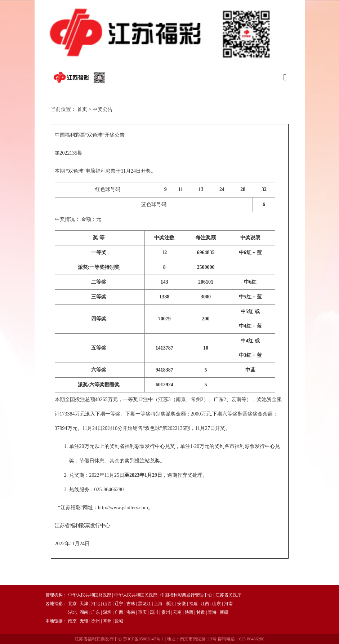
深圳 (107, 612)
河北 (95, 604)
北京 (72, 604)
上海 (158, 604)
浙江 (170, 604)
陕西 (189, 612)
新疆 (224, 612)
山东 (217, 604)
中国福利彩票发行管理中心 (186, 595)
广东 (95, 612)
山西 (107, 604)
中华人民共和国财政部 (90, 595)
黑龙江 (144, 604)
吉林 (131, 604)
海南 (131, 612)
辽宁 (119, 604)
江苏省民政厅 (228, 595)
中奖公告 (103, 109)
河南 (228, 604)
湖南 (84, 612)
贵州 (166, 612)
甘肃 (201, 612)
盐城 (119, 621)
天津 (84, 604)
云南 (177, 612)
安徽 (182, 604)
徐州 (95, 621)
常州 (107, 621)
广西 (119, 612)
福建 (193, 604)
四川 (154, 612)
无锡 (84, 621)
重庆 (142, 612)
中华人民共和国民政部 (136, 595)
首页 (82, 109)
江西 (205, 604)
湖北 (72, 612)
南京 (72, 621)
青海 (212, 612)
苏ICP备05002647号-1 (144, 639)
